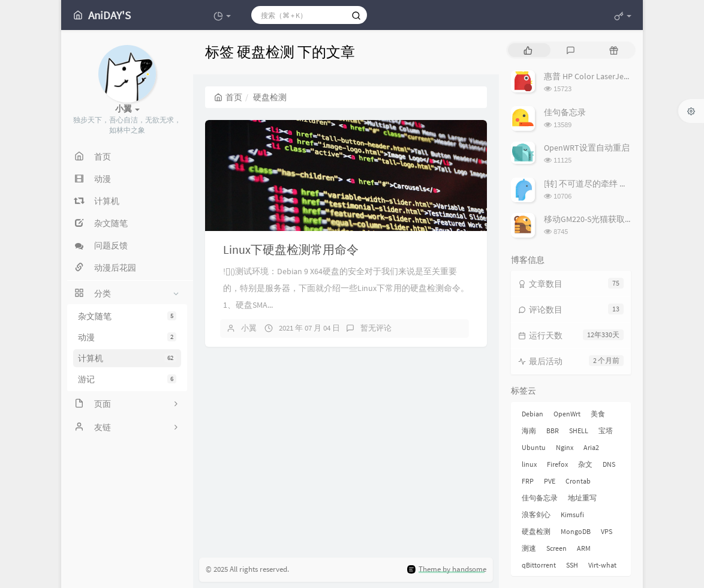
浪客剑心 (536, 514)
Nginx (565, 447)
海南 (529, 430)
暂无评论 (376, 328)
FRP (528, 481)
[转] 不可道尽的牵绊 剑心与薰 (598, 184)
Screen (556, 548)
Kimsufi (572, 514)
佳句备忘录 (565, 112)
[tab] (528, 50)
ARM (584, 548)
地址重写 (582, 498)
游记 (127, 379)
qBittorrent (539, 565)
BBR (553, 430)
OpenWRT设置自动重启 (587, 148)
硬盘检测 (536, 531)
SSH (572, 565)
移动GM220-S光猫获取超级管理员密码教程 (622, 219)
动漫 (127, 337)
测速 (529, 548)
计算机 (127, 358)
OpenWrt (567, 414)
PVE (550, 481)
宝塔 (606, 430)
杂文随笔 (127, 316)
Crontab (578, 481)
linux (529, 464)
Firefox (557, 464)
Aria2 (591, 447)
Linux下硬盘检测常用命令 (291, 249)
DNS (609, 464)
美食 (598, 414)
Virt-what (602, 565)
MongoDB (576, 531)
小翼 (249, 328)
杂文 (585, 464)
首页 (228, 97)
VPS (607, 531)
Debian (532, 414)
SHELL (579, 430)
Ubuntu (534, 447)
